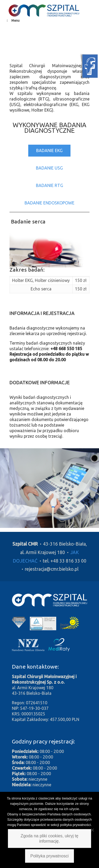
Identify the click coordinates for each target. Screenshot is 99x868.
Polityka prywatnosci (49, 856)
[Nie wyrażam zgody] (92, 830)
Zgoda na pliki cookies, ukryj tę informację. (49, 838)
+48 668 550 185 (66, 349)
